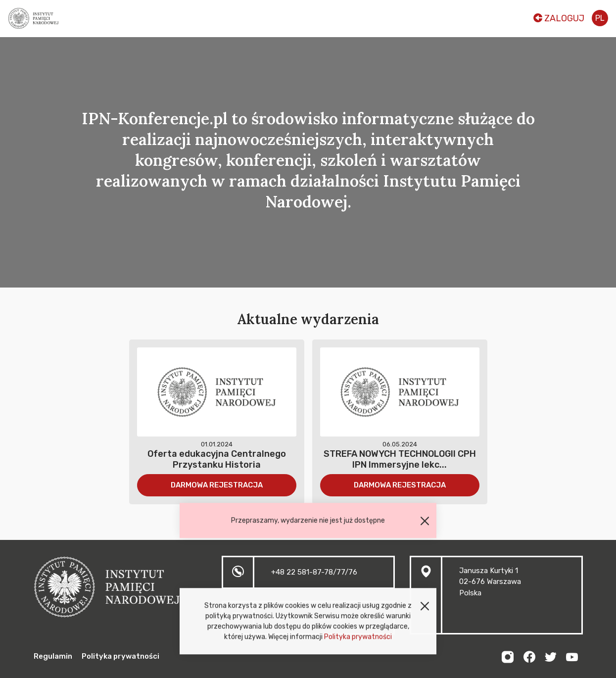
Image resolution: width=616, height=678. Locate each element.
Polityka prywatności (358, 640)
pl (600, 18)
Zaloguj (559, 18)
